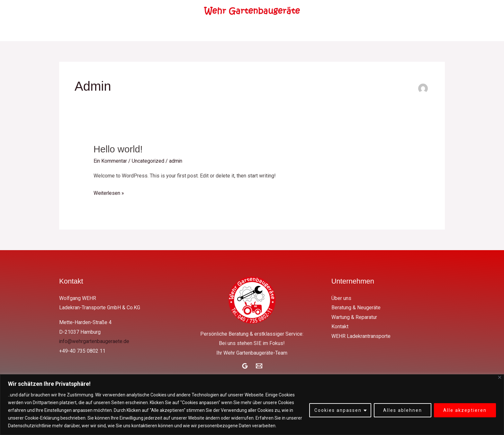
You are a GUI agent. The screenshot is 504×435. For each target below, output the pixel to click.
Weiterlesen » (109, 192)
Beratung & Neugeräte (193, 32)
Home (108, 32)
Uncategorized (148, 161)
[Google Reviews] (245, 366)
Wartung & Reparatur (261, 32)
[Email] (259, 366)
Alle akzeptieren (465, 410)
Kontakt (312, 32)
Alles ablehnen (403, 410)
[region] (252, 405)
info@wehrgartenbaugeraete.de (94, 341)
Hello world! (119, 149)
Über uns (141, 32)
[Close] (500, 377)
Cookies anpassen (338, 410)
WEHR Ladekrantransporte (369, 32)
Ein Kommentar (110, 161)
